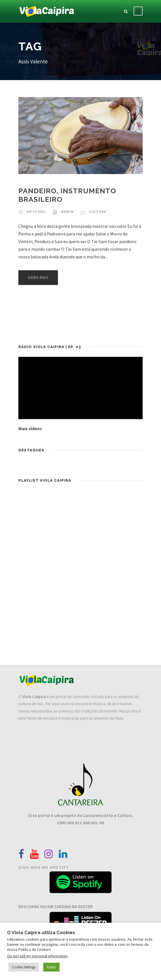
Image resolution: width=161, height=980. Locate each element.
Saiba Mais (38, 277)
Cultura (98, 212)
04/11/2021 (36, 212)
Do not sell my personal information (37, 956)
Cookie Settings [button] (24, 967)
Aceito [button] (51, 967)
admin (67, 212)
